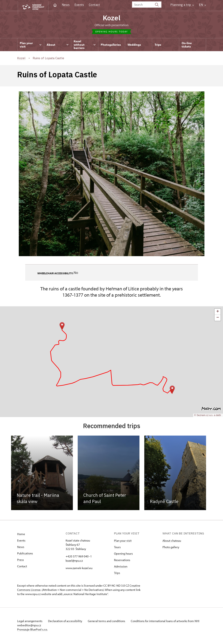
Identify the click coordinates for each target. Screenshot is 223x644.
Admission (121, 568)
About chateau (172, 542)
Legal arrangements (30, 622)
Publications (25, 554)
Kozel (111, 18)
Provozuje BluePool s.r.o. (32, 631)
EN (203, 5)
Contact (94, 5)
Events (79, 5)
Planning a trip (182, 5)
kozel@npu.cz (74, 562)
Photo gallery (171, 548)
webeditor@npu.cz (41, 626)
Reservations (122, 561)
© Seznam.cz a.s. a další (208, 417)
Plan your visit (123, 542)
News (66, 5)
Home (21, 535)
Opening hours (123, 555)
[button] (172, 391)
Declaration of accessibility (67, 622)
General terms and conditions (110, 622)
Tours (117, 548)
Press (20, 561)
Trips (117, 574)
